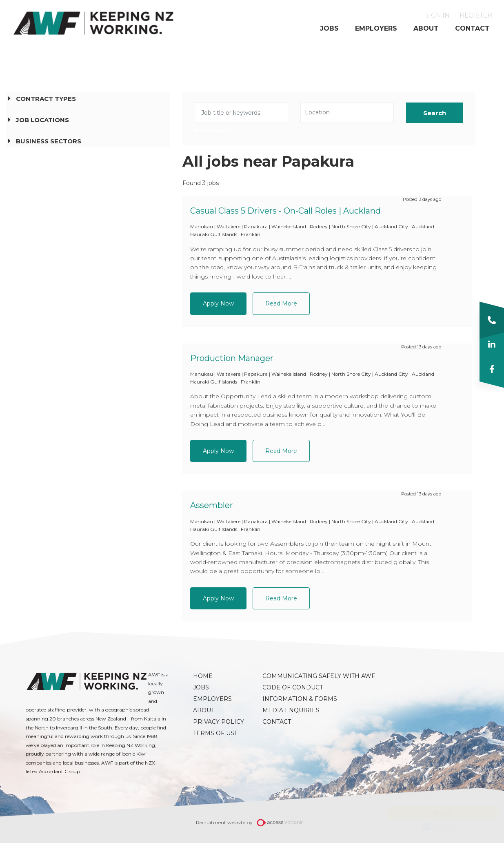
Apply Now (218, 303)
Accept (434, 813)
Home (203, 676)
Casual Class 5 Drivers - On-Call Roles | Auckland (285, 211)
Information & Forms (293, 699)
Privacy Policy (219, 722)
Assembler (212, 505)
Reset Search (214, 131)
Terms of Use (216, 733)
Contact (472, 28)
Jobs (329, 28)
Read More (281, 303)
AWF (94, 23)
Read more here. (403, 795)
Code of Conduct (293, 687)
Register (476, 15)
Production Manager (232, 358)
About (426, 28)
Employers (376, 28)
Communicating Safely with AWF (293, 676)
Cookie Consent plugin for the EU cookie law (435, 827)
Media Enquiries (291, 710)
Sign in (437, 15)
